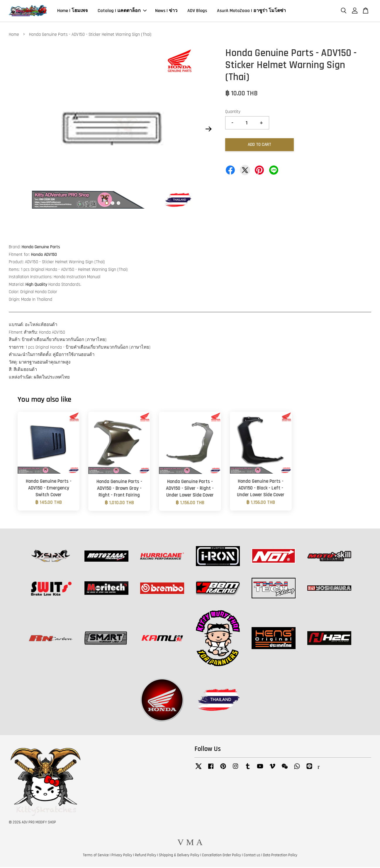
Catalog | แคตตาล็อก (122, 11)
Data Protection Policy (280, 856)
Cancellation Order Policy (222, 856)
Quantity (233, 113)
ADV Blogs (197, 11)
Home (14, 35)
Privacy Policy (122, 856)
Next (208, 130)
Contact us (252, 856)
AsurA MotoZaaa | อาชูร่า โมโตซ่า (251, 11)
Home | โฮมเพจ (72, 11)
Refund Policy (146, 856)
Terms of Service (96, 856)
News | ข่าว (166, 11)
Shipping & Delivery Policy (179, 856)
